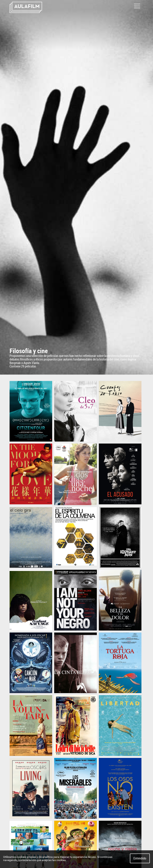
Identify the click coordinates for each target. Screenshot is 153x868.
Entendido (140, 858)
